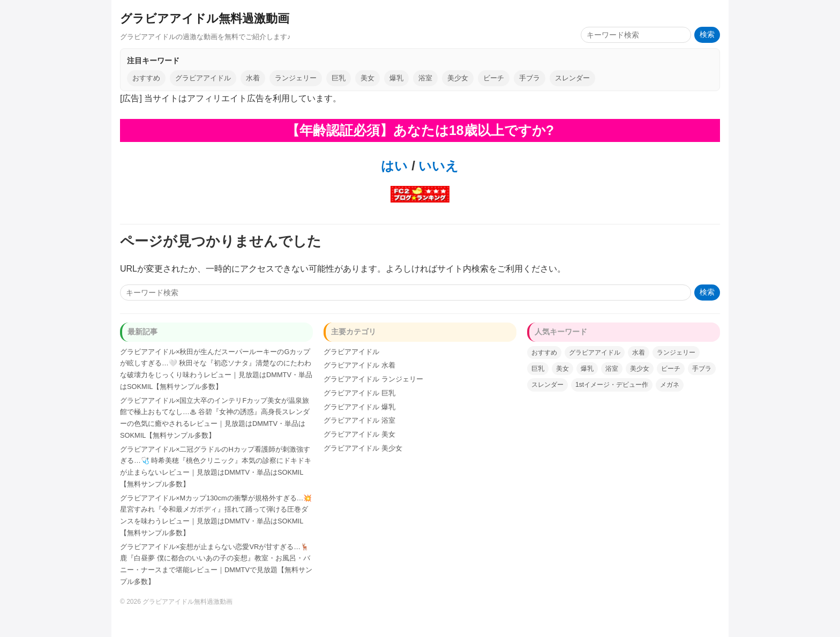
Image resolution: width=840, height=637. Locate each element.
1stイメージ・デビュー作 (612, 385)
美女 (367, 78)
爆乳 (396, 78)
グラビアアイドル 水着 (359, 365)
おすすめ (146, 78)
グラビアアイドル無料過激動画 (205, 18)
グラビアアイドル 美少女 (363, 448)
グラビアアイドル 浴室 (359, 420)
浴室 (425, 78)
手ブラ (530, 78)
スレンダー (572, 78)
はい (394, 166)
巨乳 (339, 78)
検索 (707, 35)
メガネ (670, 385)
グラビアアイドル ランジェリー (373, 379)
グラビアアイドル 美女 (359, 434)
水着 (253, 78)
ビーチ (494, 78)
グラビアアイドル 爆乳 (359, 407)
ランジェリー (296, 78)
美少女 (458, 78)
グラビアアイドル (203, 78)
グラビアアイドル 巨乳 (359, 393)
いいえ (437, 166)
